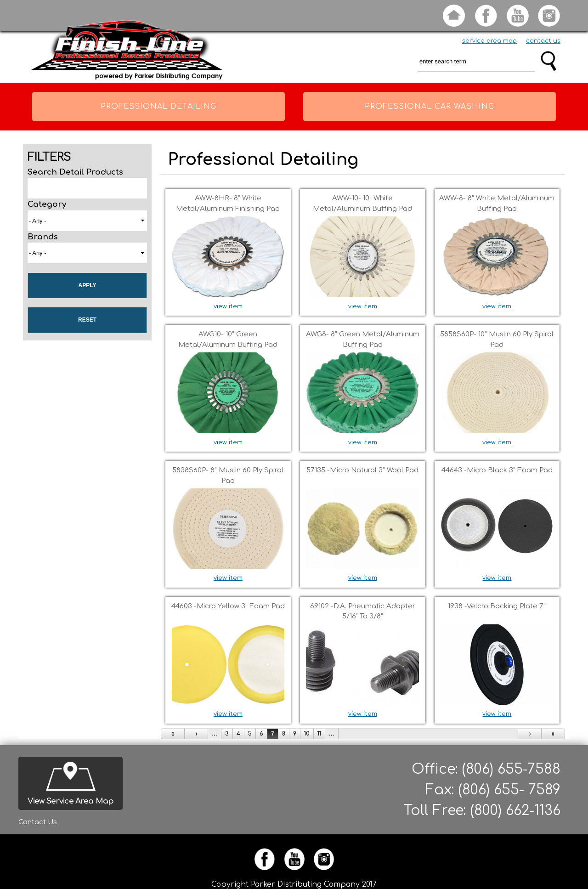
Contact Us (38, 822)
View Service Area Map (71, 801)
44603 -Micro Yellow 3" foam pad (228, 606)
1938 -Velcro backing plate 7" (497, 606)
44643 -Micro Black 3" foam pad (497, 470)
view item (228, 306)
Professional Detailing (158, 107)
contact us (543, 41)
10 (307, 734)
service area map (489, 41)
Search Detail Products (75, 172)
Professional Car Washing (430, 107)
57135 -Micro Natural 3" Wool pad (362, 470)
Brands (43, 237)
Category (47, 204)
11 (319, 734)
